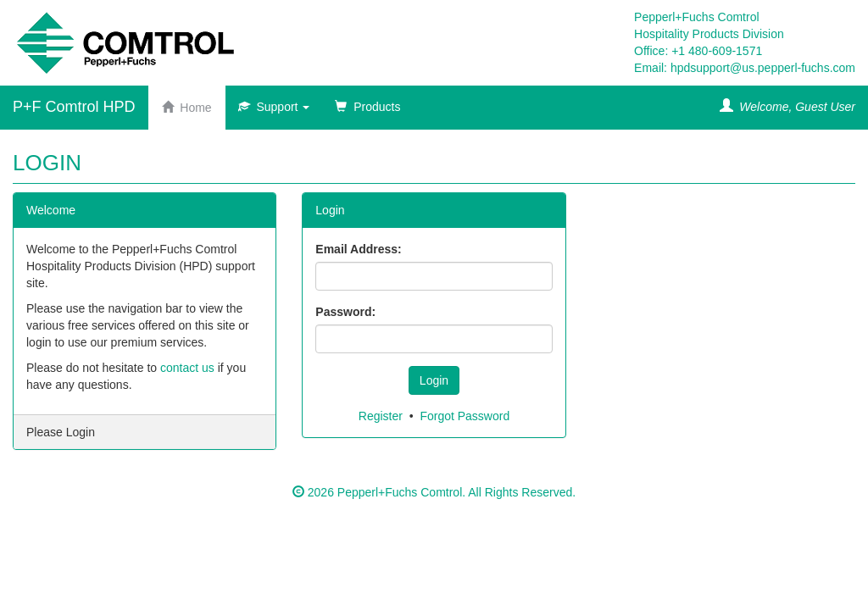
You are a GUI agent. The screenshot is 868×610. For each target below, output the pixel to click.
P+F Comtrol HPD (74, 107)
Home (187, 108)
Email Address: (358, 249)
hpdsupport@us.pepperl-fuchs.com (763, 68)
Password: (345, 312)
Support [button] (274, 107)
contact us (187, 368)
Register (381, 416)
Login (434, 380)
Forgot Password (465, 416)
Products (367, 107)
